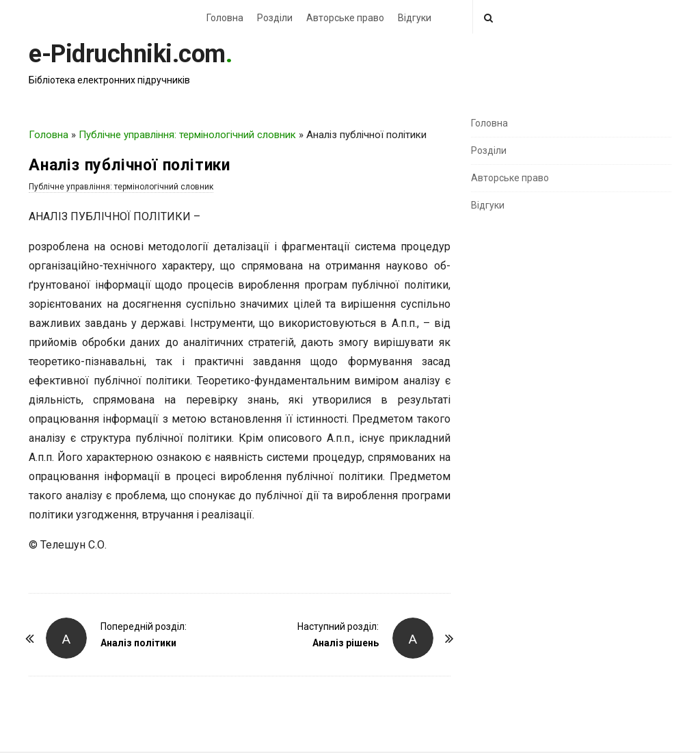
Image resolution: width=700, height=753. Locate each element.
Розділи (275, 18)
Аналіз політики (138, 643)
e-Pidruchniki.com (127, 54)
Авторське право (345, 18)
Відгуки (415, 18)
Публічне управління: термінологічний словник (187, 135)
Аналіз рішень (346, 643)
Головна (225, 18)
